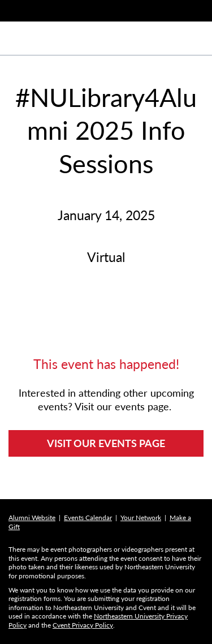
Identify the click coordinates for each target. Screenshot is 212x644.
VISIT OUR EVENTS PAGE (106, 443)
